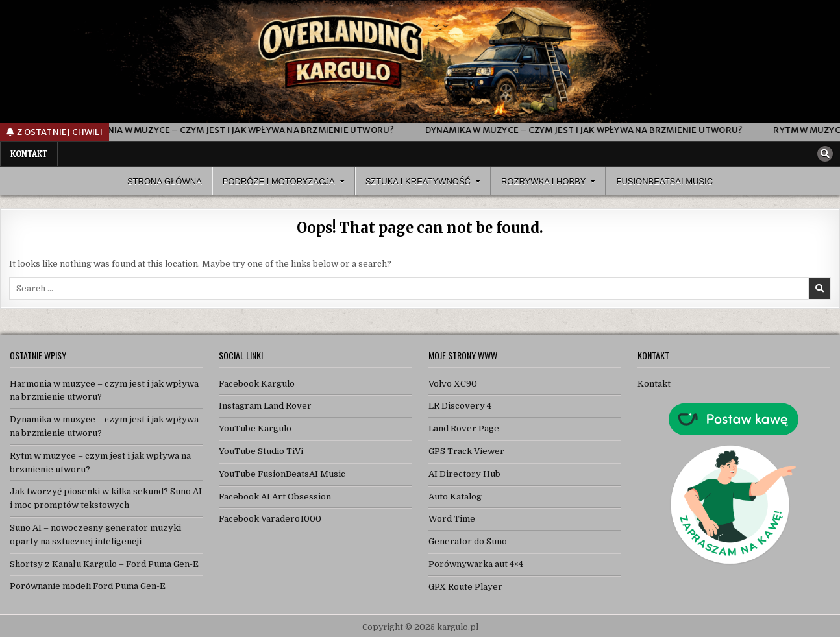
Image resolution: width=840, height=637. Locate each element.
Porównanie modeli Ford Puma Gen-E (88, 586)
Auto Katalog (455, 497)
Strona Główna (165, 181)
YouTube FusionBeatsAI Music (282, 474)
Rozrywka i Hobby (544, 181)
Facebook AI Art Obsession (275, 497)
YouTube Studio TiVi (261, 451)
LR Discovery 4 (460, 406)
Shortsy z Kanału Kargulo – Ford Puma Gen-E (104, 564)
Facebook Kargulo (257, 384)
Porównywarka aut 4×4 (476, 564)
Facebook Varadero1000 (270, 519)
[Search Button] (825, 154)
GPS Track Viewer (466, 451)
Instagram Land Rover (265, 406)
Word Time (452, 519)
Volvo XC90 (453, 384)
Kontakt (29, 154)
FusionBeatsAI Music (664, 181)
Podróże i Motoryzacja (279, 181)
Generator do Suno (468, 541)
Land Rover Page (464, 428)
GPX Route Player (465, 587)
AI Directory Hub (464, 474)
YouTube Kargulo (255, 428)
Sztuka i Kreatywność (418, 181)
